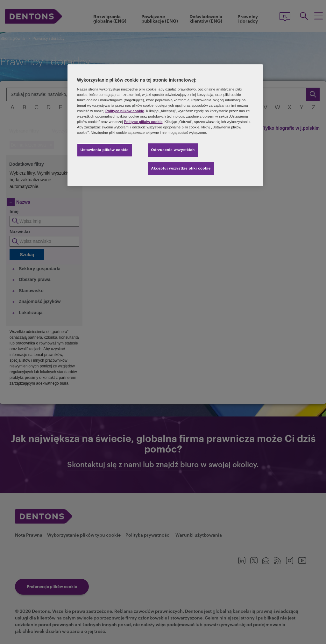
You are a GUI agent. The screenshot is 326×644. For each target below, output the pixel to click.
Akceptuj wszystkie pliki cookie (181, 168)
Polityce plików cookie (125, 111)
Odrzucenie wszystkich (173, 150)
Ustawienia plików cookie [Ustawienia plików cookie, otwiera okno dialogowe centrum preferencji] (105, 150)
